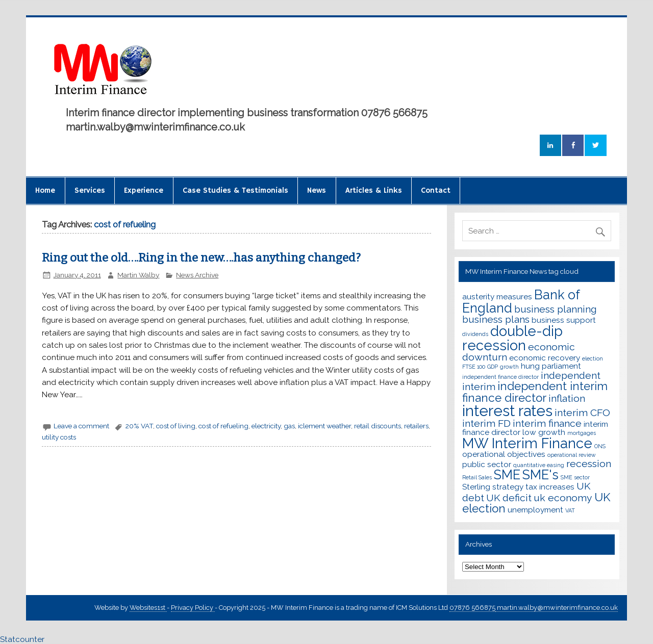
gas (289, 426)
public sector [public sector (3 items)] (487, 464)
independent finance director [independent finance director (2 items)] (500, 377)
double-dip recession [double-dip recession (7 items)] (512, 338)
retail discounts (378, 426)
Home (45, 190)
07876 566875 (472, 608)
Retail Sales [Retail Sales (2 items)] (477, 477)
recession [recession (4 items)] (589, 464)
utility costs (59, 437)
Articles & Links (374, 190)
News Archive (197, 275)
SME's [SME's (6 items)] (541, 475)
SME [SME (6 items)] (507, 475)
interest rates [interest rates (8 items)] (507, 411)
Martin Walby (138, 275)
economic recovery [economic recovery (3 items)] (545, 358)
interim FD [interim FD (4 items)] (486, 423)
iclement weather (324, 426)
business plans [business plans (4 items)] (496, 319)
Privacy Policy (193, 608)
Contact (436, 190)
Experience (144, 190)
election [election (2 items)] (593, 358)
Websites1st (148, 608)
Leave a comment (81, 426)
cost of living (176, 426)
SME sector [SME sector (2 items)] (575, 477)
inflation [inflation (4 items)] (567, 398)
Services (90, 190)
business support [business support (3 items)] (564, 320)
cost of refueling (223, 426)
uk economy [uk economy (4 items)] (563, 498)
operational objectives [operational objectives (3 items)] (504, 454)
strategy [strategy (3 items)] (508, 487)
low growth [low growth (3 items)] (544, 432)
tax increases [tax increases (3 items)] (550, 487)
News (317, 190)
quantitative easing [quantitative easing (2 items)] (539, 465)
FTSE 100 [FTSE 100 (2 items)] (474, 367)
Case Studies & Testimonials (235, 190)
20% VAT (139, 426)
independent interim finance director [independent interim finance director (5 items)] (535, 392)
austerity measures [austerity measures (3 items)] (497, 297)
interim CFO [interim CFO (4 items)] (582, 413)
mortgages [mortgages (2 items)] (582, 433)
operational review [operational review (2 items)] (572, 455)
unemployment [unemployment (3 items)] (535, 510)
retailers (416, 426)
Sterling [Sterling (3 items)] (476, 487)
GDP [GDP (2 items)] (493, 367)
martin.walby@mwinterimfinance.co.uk (557, 608)
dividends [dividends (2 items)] (475, 334)
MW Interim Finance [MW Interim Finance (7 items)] (527, 443)
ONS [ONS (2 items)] (600, 446)
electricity (266, 426)
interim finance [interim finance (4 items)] (547, 423)
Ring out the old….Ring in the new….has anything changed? (201, 258)
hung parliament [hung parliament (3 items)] (551, 366)
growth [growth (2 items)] (509, 367)
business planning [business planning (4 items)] (556, 309)
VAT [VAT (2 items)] (570, 510)
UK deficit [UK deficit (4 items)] (509, 498)
